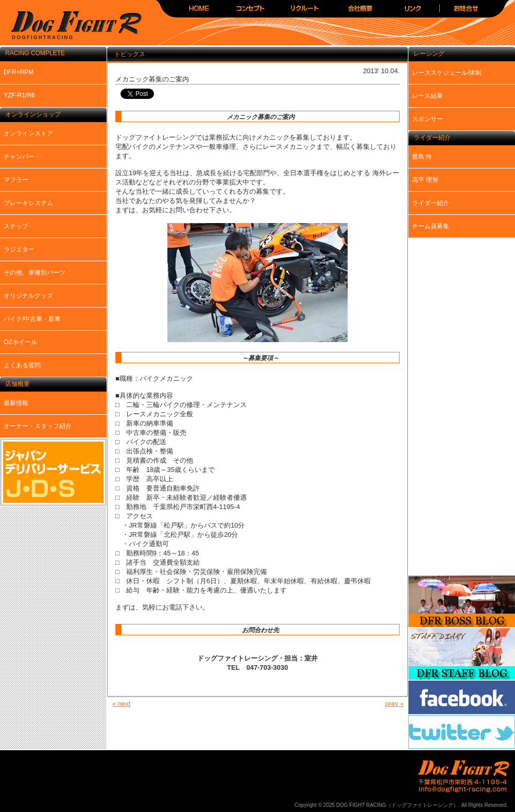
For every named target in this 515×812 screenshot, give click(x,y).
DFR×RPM (19, 72)
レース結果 (427, 96)
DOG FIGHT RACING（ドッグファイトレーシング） (72, 26)
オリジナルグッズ (28, 296)
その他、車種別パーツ (35, 273)
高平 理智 (425, 180)
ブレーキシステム (28, 203)
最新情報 (16, 403)
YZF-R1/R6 (19, 95)
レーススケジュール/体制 (447, 73)
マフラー (16, 180)
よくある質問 (22, 365)
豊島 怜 (422, 157)
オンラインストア (28, 133)
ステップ (16, 226)
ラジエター (19, 249)
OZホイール (20, 342)
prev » (394, 704)
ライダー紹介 (431, 203)
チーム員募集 (431, 226)
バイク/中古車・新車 (32, 319)
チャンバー (19, 157)
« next (121, 704)
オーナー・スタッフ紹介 (38, 426)
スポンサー (427, 119)
